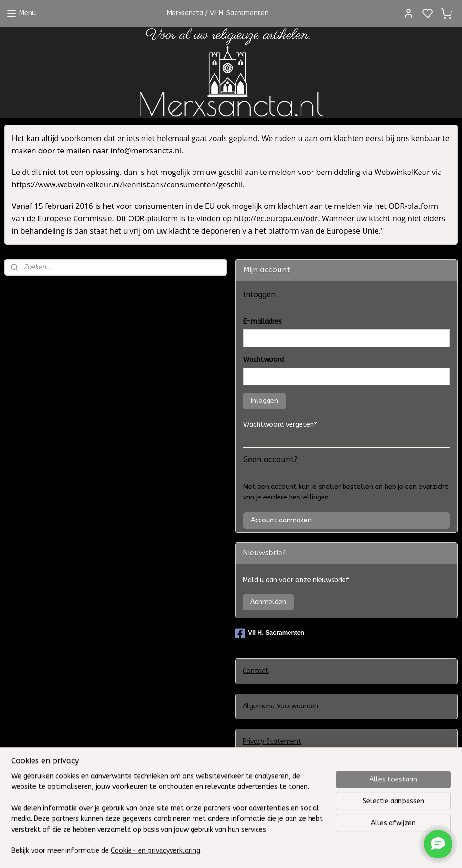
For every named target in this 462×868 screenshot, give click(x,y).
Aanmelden (268, 602)
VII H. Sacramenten (270, 633)
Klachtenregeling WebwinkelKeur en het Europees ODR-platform (346, 777)
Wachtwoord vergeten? (280, 425)
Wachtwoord (263, 360)
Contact (256, 671)
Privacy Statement (272, 742)
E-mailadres (263, 321)
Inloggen (264, 401)
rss (308, 851)
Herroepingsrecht (270, 813)
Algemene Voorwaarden (281, 706)
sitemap (289, 851)
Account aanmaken (281, 520)
